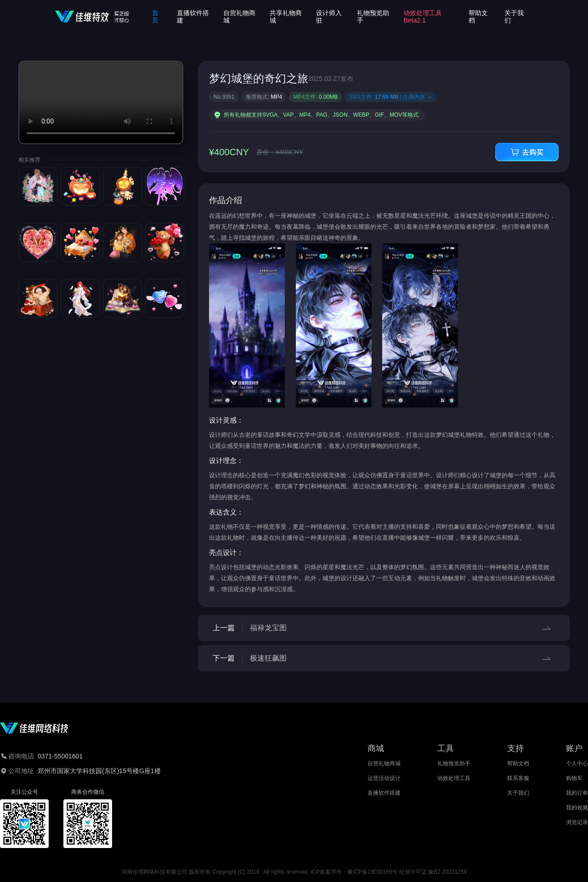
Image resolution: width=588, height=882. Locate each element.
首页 (155, 17)
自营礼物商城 (384, 763)
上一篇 (384, 628)
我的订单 (577, 793)
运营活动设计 (384, 778)
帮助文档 (518, 763)
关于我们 (518, 793)
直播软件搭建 (384, 793)
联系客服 (518, 778)
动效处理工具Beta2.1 (423, 17)
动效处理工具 (454, 778)
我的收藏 (577, 808)
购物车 (574, 778)
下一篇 (384, 658)
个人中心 (577, 763)
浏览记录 (577, 822)
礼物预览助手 (454, 763)
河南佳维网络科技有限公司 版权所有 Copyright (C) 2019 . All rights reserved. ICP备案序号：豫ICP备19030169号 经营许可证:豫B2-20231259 (294, 872)
